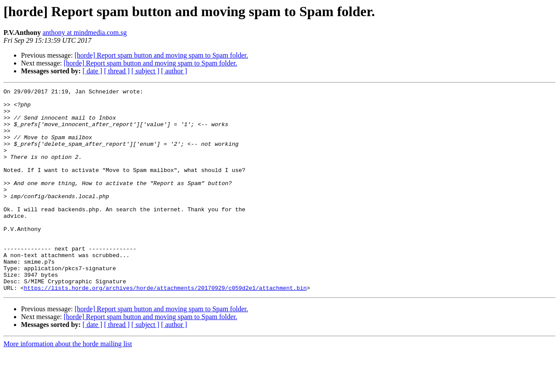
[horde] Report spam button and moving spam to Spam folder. (161, 55)
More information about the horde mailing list (68, 384)
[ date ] (92, 71)
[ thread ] (117, 71)
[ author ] (174, 71)
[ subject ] (145, 71)
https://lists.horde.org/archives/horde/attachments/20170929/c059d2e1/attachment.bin (165, 328)
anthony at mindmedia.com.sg (85, 33)
